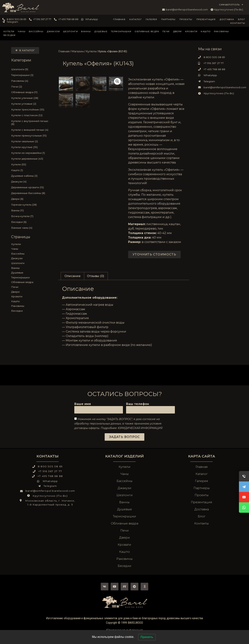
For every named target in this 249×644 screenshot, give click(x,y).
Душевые (101, 31)
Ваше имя (83, 404)
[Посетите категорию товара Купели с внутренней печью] (30, 123)
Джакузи (53, 31)
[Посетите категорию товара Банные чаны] (30, 228)
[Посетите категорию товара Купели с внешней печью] (30, 130)
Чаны (22, 31)
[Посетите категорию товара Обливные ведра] (30, 92)
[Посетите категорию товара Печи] (30, 87)
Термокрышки (121, 31)
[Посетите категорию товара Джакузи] (30, 182)
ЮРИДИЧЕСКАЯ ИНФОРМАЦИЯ (140, 428)
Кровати (191, 31)
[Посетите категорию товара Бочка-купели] (30, 216)
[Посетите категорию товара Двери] (30, 199)
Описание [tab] (72, 276)
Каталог (136, 19)
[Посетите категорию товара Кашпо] (30, 170)
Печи (166, 31)
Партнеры (168, 19)
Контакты (238, 23)
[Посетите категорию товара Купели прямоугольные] (30, 136)
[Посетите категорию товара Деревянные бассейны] (30, 193)
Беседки (10, 35)
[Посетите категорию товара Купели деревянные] (30, 159)
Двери (177, 31)
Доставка (227, 19)
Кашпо (206, 31)
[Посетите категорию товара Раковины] (30, 81)
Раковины (221, 31)
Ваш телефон (138, 404)
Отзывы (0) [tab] (96, 276)
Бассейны (36, 31)
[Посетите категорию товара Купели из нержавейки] (30, 153)
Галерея (152, 19)
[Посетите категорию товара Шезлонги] (30, 69)
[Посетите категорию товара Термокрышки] (30, 75)
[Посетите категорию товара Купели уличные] (30, 98)
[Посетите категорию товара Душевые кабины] (30, 176)
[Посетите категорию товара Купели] (30, 164)
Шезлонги (70, 31)
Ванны (86, 31)
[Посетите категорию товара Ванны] (30, 210)
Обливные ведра (147, 31)
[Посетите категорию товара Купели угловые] (30, 104)
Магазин (78, 51)
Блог (242, 19)
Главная (119, 19)
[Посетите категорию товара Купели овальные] (30, 141)
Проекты (186, 19)
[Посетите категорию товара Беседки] (30, 222)
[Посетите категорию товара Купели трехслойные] (30, 109)
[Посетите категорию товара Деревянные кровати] (30, 187)
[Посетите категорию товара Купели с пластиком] (30, 115)
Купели (9, 31)
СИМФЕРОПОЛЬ (231, 5)
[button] (117, 81)
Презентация (206, 19)
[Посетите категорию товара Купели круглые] (30, 147)
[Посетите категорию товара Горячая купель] (30, 205)
